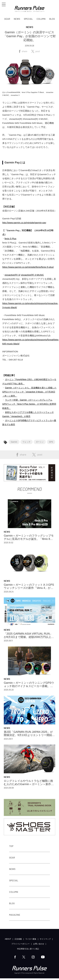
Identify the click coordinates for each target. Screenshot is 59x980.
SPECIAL (28, 19)
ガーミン (40, 442)
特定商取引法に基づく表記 (28, 949)
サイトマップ (45, 939)
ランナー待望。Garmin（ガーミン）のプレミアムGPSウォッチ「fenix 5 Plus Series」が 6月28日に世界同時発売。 (29, 404)
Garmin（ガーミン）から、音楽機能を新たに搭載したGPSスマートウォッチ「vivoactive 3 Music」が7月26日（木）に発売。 (29, 392)
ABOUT (8, 939)
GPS (51, 442)
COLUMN (41, 19)
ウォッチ (27, 442)
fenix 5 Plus (10, 239)
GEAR (7, 19)
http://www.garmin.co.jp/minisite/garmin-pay (24, 223)
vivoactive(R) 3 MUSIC (32, 275)
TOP (11, 846)
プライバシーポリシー (20, 944)
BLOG (52, 19)
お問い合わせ (39, 944)
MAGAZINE (15, 915)
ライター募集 (31, 939)
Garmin (14, 442)
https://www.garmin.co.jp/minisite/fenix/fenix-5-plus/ (28, 267)
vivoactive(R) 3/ (12, 275)
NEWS (17, 19)
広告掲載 (18, 939)
